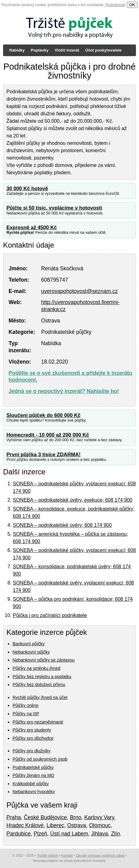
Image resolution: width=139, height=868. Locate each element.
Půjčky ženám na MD (33, 775)
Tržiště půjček (48, 855)
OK (132, 5)
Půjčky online (26, 705)
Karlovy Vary (99, 817)
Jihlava (100, 834)
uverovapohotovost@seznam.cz (79, 291)
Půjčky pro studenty (32, 730)
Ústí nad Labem (69, 834)
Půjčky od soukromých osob (40, 759)
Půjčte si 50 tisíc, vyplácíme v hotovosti (54, 208)
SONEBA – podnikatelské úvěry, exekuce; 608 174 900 (73, 500)
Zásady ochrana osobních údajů (100, 855)
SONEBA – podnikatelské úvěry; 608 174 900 (62, 525)
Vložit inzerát (67, 50)
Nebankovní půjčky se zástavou (43, 660)
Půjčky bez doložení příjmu (39, 685)
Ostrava (77, 825)
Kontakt (67, 855)
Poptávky (40, 50)
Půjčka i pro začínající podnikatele (50, 615)
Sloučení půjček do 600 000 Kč (43, 415)
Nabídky (17, 50)
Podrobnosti (115, 5)
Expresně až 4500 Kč (32, 228)
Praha (14, 817)
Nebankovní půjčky (31, 652)
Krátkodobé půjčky (31, 784)
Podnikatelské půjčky (33, 767)
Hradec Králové (25, 825)
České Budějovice (45, 817)
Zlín (115, 834)
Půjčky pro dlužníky (32, 751)
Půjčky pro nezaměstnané (38, 722)
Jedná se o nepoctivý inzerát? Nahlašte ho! (64, 391)
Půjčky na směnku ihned (36, 668)
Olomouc (100, 825)
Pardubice (19, 834)
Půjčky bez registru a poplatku (42, 677)
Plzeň (40, 834)
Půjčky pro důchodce (33, 738)
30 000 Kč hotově (27, 189)
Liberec (55, 825)
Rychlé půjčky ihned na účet (40, 697)
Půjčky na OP (26, 714)
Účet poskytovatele (104, 50)
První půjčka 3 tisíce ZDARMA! (43, 455)
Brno (75, 817)
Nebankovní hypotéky (34, 792)
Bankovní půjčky (29, 644)
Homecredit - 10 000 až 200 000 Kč (48, 435)
